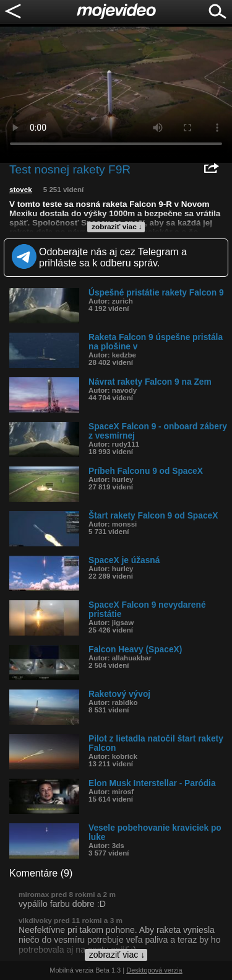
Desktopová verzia (154, 970)
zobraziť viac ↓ (117, 227)
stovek (21, 190)
